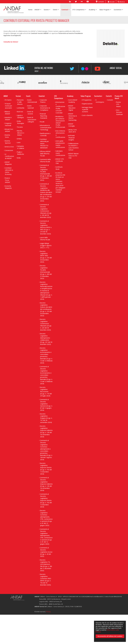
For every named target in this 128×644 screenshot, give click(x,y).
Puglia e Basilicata (20, 153)
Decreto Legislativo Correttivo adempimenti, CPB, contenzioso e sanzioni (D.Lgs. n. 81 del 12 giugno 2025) (46, 518)
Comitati (42, 96)
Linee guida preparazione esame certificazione (60, 144)
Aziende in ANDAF (8, 119)
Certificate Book (59, 168)
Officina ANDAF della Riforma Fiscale (45, 154)
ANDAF (37, 71)
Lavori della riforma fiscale (45, 239)
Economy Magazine (8, 187)
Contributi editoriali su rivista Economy (9, 171)
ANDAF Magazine (8, 163)
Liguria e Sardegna (20, 116)
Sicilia (19, 158)
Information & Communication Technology (45, 128)
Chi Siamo (8, 100)
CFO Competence (59, 97)
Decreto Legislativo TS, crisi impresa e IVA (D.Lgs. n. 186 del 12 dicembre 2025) (46, 565)
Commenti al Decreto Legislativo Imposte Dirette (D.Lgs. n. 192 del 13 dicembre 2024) (46, 500)
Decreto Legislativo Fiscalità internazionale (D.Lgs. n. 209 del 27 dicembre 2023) (46, 272)
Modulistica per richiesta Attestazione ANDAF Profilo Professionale (60, 122)
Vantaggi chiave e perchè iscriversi (87, 109)
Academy (70, 96)
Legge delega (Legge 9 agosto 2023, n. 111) (46, 245)
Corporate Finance (43, 101)
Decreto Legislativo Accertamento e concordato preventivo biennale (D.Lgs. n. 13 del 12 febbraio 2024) (46, 355)
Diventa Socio (7, 136)
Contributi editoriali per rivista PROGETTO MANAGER (44, 143)
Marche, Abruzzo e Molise (20, 133)
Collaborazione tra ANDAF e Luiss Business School (73, 147)
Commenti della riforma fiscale (45, 160)
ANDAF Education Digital (72, 108)
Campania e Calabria (20, 147)
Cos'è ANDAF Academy (73, 101)
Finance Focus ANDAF (7, 180)
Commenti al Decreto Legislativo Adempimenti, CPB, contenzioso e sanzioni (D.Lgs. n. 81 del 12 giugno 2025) (46, 537)
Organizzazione (87, 104)
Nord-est (20, 112)
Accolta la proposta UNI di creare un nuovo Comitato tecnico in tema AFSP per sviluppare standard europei (60, 182)
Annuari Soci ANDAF (9, 130)
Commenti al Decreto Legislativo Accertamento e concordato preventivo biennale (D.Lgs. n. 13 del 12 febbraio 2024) (46, 375)
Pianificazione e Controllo (45, 134)
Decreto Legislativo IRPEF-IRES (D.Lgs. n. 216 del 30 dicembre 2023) (46, 257)
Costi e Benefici (87, 115)
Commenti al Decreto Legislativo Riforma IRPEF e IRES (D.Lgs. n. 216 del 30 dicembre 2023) (46, 227)
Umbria (19, 139)
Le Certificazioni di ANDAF (9, 156)
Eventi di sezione (30, 113)
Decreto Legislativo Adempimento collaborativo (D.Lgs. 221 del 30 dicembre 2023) (46, 339)
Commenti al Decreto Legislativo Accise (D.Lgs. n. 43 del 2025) (46, 552)
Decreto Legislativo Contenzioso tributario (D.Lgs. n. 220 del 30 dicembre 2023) (46, 325)
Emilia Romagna (20, 122)
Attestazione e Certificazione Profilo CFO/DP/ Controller (60, 107)
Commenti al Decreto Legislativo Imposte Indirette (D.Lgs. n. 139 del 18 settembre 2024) (46, 484)
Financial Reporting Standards (43, 116)
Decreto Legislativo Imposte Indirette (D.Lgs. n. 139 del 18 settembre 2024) (46, 431)
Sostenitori (98, 96)
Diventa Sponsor (8, 142)
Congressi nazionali (8, 124)
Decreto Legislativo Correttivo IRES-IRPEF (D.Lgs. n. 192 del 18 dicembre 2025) (46, 580)
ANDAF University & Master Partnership (72, 117)
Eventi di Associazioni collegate (32, 120)
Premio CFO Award (119, 97)
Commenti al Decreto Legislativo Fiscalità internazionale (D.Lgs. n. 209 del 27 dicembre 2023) (46, 173)
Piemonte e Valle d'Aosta (20, 102)
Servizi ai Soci (9, 147)
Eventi (28, 96)
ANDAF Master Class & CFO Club (73, 156)
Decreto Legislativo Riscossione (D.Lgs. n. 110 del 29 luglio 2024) (46, 392)
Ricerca (121, 2)
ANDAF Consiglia (71, 125)
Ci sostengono (100, 101)
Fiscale (42, 122)
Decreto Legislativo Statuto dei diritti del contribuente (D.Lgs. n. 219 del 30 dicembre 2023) (46, 309)
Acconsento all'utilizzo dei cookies (110, 636)
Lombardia (21, 108)
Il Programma (87, 100)
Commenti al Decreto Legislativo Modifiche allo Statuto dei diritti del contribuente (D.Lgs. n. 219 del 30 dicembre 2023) (46, 192)
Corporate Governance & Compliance (45, 108)
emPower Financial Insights (71, 138)
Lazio (19, 142)
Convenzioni (9, 150)
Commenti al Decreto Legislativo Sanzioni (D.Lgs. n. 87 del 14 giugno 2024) (46, 405)
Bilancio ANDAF (7, 113)
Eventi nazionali (30, 107)
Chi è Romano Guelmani (119, 112)
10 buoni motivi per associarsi (8, 106)
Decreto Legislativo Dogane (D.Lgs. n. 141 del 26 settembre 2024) (46, 418)
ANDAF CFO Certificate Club (60, 161)
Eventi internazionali (32, 101)
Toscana (20, 127)
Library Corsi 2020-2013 (72, 131)
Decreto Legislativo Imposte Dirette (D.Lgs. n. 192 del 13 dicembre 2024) (46, 469)
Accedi (111, 2)
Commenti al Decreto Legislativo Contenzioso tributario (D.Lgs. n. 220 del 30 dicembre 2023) (46, 211)
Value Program (86, 96)
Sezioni (18, 96)
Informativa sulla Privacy (107, 631)
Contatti (100, 1)
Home (30, 10)
